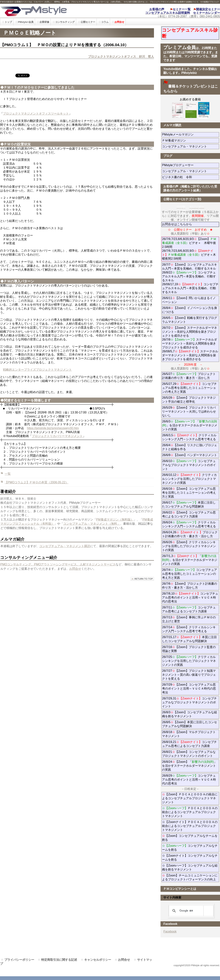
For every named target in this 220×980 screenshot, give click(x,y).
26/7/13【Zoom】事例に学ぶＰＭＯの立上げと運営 (189, 619)
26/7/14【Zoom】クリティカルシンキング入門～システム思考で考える (189, 629)
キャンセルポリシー (98, 960)
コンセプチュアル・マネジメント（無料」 (92, 524)
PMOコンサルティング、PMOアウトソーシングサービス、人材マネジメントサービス (58, 564)
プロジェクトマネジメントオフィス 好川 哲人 (121, 57)
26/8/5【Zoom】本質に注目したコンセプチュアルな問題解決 (189, 724)
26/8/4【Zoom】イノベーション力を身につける (189, 310)
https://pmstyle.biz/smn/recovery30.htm (53, 428)
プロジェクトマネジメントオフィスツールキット (36, 114)
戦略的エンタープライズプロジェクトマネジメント (37, 370)
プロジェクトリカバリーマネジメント (57, 436)
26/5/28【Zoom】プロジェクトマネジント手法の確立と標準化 (189, 400)
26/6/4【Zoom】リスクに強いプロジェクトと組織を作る (189, 447)
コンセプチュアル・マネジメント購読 (65, 546)
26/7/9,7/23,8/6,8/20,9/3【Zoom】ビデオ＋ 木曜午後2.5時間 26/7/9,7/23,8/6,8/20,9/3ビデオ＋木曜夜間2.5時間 (189, 249)
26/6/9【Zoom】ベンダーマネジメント (191, 455)
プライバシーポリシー (19, 960)
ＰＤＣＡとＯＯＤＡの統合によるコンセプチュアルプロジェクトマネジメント (190, 812)
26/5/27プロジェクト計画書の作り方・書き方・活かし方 (189, 376)
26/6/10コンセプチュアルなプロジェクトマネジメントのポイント (189, 465)
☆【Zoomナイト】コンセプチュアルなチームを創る (190, 858)
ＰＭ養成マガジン (191, 140)
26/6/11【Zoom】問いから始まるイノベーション (189, 300)
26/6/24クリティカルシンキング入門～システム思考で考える (189, 524)
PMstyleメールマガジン (191, 134)
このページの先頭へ (142, 579)
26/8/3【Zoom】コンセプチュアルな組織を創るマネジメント (189, 714)
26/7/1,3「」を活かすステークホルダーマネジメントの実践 (190, 560)
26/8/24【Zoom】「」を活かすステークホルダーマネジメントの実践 (189, 766)
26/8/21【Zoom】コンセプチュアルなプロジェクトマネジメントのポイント (189, 754)
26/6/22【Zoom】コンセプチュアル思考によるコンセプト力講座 (189, 514)
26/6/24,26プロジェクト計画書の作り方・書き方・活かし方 (190, 534)
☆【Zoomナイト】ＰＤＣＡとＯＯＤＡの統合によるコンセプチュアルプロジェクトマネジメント (190, 826)
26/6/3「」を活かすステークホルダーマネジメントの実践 (190, 425)
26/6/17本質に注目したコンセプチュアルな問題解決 (189, 504)
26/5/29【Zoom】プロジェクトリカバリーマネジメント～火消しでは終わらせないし (189, 411)
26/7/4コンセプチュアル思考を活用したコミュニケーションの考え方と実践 (189, 574)
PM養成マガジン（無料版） (115, 520)
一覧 (8, 474)
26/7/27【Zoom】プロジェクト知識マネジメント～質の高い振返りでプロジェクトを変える (189, 675)
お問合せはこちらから (177, 224)
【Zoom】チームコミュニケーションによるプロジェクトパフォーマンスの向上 (190, 877)
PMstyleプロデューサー (191, 165)
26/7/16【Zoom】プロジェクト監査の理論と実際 (189, 649)
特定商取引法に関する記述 (59, 960)
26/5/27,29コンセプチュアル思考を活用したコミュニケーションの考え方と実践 (189, 388)
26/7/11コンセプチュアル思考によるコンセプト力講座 (189, 609)
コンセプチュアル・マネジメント (191, 146)
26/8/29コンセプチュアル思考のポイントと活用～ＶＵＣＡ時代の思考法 (189, 780)
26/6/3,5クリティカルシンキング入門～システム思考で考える (189, 437)
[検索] (190, 911)
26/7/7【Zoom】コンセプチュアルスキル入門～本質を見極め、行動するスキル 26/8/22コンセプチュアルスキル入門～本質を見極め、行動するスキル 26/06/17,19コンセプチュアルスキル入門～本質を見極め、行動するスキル (190, 278)
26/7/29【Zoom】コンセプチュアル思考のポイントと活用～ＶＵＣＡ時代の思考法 (189, 689)
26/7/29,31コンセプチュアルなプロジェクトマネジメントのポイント (189, 702)
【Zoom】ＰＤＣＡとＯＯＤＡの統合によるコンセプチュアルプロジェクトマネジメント (190, 798)
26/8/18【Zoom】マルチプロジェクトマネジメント (189, 734)
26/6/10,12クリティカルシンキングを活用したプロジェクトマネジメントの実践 (189, 479)
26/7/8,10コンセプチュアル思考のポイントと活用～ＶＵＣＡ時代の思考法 (190, 597)
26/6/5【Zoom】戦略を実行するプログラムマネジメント (189, 320)
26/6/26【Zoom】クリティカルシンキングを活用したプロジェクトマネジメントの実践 (189, 546)
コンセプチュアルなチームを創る (190, 848)
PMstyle (49, 11)
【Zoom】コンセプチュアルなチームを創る (190, 838)
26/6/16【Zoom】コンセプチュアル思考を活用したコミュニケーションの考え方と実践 (189, 493)
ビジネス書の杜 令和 (183, 177)
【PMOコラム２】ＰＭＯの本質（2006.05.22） (37, 482)
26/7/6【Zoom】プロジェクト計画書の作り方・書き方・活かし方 (189, 586)
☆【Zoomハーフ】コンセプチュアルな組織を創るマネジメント (190, 867)
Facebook (170, 931)
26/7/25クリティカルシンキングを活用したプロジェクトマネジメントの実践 (189, 661)
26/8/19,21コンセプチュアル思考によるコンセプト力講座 (189, 744)
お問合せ (75, 569)
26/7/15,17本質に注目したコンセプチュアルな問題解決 (189, 639)
